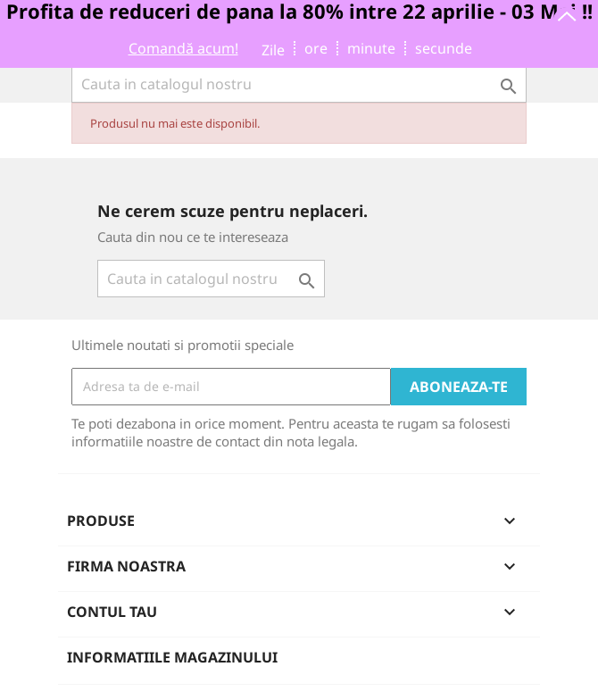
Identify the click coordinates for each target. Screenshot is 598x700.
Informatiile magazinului (172, 657)
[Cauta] (299, 84)
